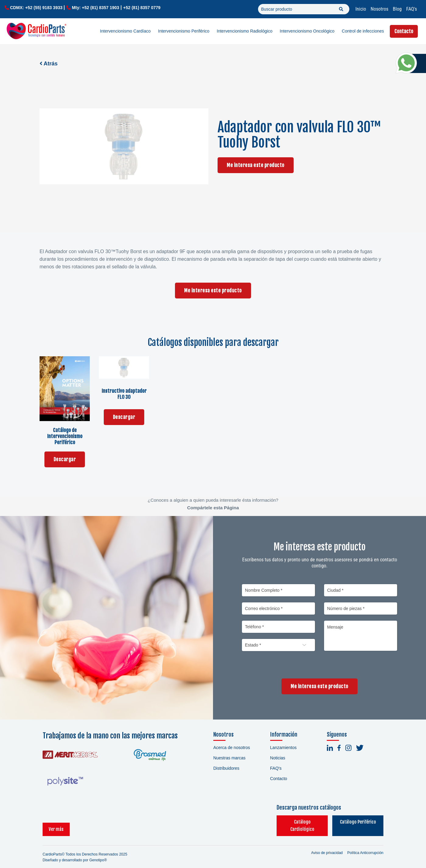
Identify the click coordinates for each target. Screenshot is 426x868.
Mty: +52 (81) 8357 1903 (95, 8)
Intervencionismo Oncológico (307, 31)
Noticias (278, 758)
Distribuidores (226, 768)
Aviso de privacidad (327, 845)
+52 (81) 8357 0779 (142, 8)
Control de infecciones (363, 31)
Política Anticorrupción (365, 845)
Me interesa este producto (256, 165)
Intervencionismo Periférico (184, 31)
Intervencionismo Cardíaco (126, 31)
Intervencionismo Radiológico (244, 31)
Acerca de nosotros (232, 748)
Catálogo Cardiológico (288, 822)
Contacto (404, 31)
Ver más (56, 822)
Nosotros (379, 9)
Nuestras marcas (229, 758)
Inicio (361, 9)
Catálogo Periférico (353, 822)
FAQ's (412, 9)
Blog (397, 9)
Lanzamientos (283, 748)
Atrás (49, 64)
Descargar (65, 459)
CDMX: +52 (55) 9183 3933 (36, 8)
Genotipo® (98, 853)
